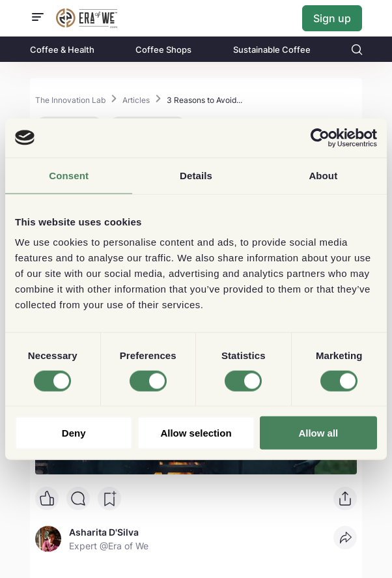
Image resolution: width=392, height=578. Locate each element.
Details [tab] (196, 175)
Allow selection (196, 433)
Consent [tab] (69, 175)
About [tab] (323, 175)
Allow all (318, 433)
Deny (74, 433)
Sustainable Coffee (272, 50)
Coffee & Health (62, 50)
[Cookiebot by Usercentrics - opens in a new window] (320, 137)
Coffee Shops (163, 50)
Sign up (332, 18)
